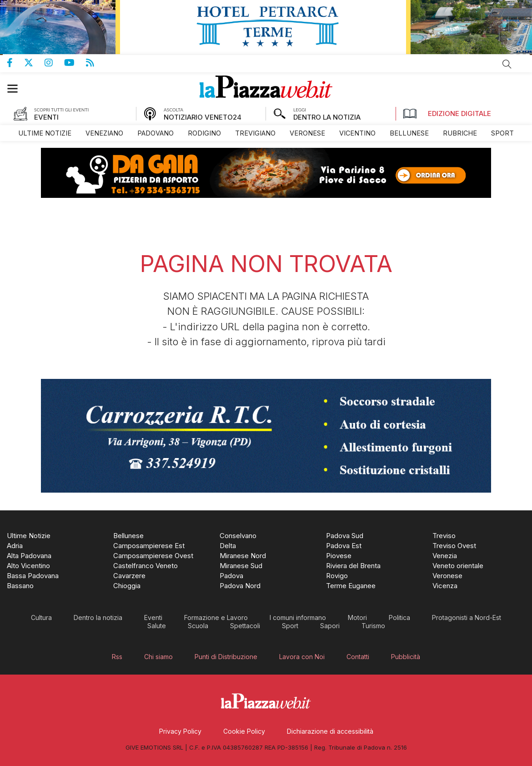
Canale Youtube (75, 63)
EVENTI (46, 117)
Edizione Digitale (447, 114)
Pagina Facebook (15, 63)
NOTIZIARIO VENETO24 (203, 117)
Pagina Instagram (54, 63)
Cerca (507, 64)
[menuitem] (45, 133)
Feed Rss (96, 63)
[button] (17, 88)
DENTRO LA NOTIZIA (327, 117)
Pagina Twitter (34, 63)
